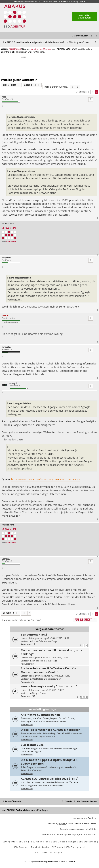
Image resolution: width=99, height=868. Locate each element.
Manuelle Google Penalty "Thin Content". (49, 686)
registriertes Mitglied (41, 49)
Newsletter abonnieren (84, 16)
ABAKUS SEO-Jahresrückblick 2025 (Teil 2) (50, 779)
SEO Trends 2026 (32, 745)
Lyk (42, 690)
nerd (4, 97)
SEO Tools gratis (75, 847)
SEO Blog (24, 842)
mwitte (5, 315)
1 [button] (93, 92)
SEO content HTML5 (34, 635)
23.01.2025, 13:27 (55, 690)
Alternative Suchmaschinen (40, 715)
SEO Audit (58, 847)
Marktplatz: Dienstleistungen (47, 679)
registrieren (15, 49)
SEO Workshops (88, 842)
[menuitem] (96, 36)
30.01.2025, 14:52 (60, 638)
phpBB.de (91, 829)
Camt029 (6, 559)
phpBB (62, 823)
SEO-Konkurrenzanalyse (49, 852)
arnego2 (13, 383)
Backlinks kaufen (40, 847)
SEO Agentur (10, 842)
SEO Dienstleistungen (65, 842)
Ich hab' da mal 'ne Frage (45, 641)
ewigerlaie (7, 258)
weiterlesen (27, 724)
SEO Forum (43, 2)
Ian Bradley (90, 818)
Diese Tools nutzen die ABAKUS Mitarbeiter (50, 730)
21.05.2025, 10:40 (61, 676)
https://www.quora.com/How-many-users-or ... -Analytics (46, 479)
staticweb (45, 676)
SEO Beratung (21, 847)
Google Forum (39, 693)
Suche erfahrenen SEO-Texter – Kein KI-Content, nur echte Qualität (48, 670)
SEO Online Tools (41, 842)
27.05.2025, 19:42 (59, 658)
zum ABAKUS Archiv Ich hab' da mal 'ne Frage (25, 810)
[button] (89, 92)
